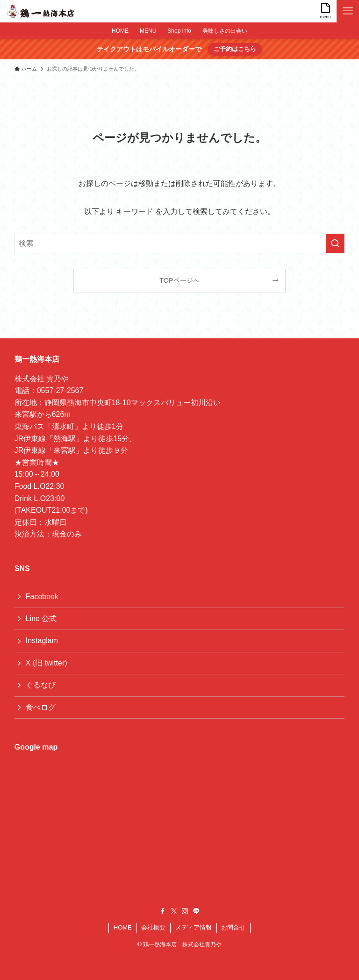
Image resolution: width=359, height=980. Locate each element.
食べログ (41, 707)
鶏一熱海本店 (37, 359)
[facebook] (163, 911)
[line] (196, 911)
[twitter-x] (174, 911)
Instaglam (42, 640)
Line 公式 (41, 619)
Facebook (42, 597)
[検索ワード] (180, 243)
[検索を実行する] (335, 243)
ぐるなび (41, 685)
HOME (123, 927)
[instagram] (185, 911)
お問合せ (233, 927)
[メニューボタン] (348, 11)
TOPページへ (179, 280)
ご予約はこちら (235, 49)
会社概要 (153, 927)
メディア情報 (194, 927)
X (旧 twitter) (47, 663)
